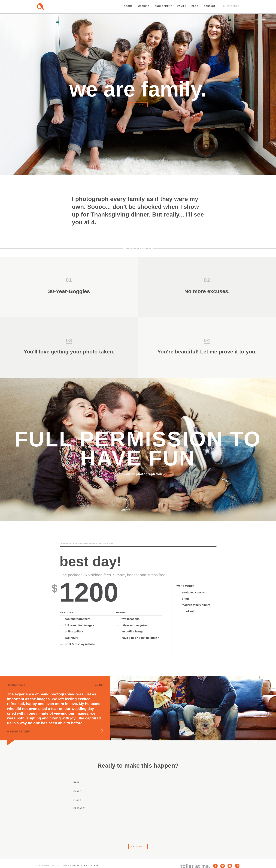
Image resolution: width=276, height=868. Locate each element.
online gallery (74, 631)
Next (102, 731)
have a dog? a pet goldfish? (140, 638)
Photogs (231, 6)
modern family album (196, 605)
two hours (72, 638)
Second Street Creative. (86, 866)
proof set (188, 611)
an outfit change (132, 631)
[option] (138, 708)
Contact (210, 6)
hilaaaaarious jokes (135, 625)
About (128, 6)
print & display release (80, 644)
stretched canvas (193, 592)
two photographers (78, 619)
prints (186, 599)
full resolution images (79, 625)
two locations (131, 619)
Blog (195, 6)
